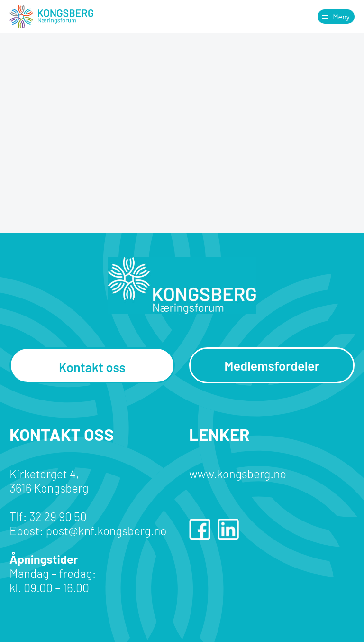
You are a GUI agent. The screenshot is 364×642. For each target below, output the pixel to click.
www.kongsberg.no (238, 474)
